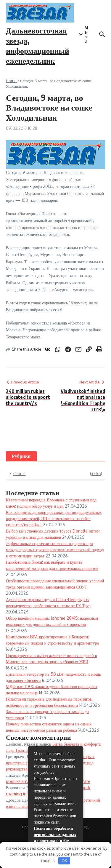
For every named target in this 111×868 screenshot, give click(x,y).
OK (64, 861)
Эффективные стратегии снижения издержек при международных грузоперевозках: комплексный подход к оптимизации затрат (55, 550)
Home (11, 81)
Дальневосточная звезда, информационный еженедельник (38, 45)
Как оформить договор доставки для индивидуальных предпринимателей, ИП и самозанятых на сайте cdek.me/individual (54, 518)
